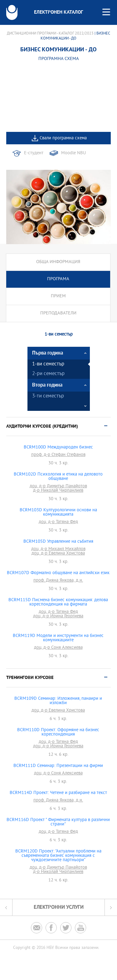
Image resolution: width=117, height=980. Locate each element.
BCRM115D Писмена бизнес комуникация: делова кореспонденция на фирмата (58, 602)
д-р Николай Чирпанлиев (58, 491)
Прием (58, 296)
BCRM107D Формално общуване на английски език (58, 573)
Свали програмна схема (63, 138)
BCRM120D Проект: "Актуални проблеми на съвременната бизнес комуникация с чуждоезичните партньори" (58, 856)
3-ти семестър (48, 396)
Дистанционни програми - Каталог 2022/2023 (50, 34)
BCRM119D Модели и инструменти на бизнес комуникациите (58, 638)
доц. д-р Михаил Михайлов (58, 549)
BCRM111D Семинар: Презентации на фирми (58, 766)
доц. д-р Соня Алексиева (58, 648)
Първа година (48, 353)
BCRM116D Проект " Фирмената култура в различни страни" (58, 822)
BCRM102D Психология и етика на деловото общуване (58, 477)
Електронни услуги (59, 907)
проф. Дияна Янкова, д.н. (58, 581)
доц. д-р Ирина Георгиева (58, 616)
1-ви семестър (48, 364)
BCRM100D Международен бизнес (58, 448)
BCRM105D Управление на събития (58, 542)
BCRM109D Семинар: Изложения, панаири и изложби (58, 701)
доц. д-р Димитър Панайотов (58, 486)
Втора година (47, 385)
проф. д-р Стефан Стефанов (58, 455)
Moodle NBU (73, 153)
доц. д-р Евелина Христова (58, 554)
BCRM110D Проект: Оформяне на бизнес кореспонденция (58, 732)
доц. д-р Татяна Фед (58, 522)
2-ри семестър (48, 374)
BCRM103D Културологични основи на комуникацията (58, 513)
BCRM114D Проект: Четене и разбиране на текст (58, 793)
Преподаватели (58, 313)
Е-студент (34, 153)
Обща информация (58, 262)
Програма (58, 279)
